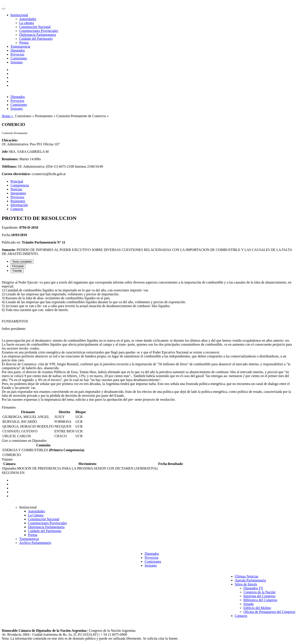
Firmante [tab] (18, 266)
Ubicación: (10, 140)
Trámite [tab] (17, 271)
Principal (17, 181)
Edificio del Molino (257, 608)
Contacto (17, 209)
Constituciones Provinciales (39, 31)
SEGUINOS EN (13, 473)
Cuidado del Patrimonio (36, 39)
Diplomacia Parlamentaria (37, 35)
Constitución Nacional (35, 27)
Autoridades (28, 19)
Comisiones (19, 58)
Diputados (18, 50)
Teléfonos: (9, 166)
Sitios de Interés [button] (246, 584)
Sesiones (17, 62)
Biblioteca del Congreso (260, 600)
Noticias (16, 189)
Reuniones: (10, 159)
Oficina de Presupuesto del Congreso (269, 612)
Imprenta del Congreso (260, 596)
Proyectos (17, 54)
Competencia (20, 185)
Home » (8, 116)
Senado (249, 604)
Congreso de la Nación (259, 592)
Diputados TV (253, 588)
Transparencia (20, 46)
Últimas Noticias (247, 576)
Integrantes (18, 193)
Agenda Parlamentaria (250, 580)
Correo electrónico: (16, 174)
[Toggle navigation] (3, 9)
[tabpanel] (148, 341)
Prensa (24, 43)
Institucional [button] (19, 15)
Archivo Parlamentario (35, 543)
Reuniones (18, 201)
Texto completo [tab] (22, 262)
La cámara (27, 23)
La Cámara (36, 515)
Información (19, 205)
